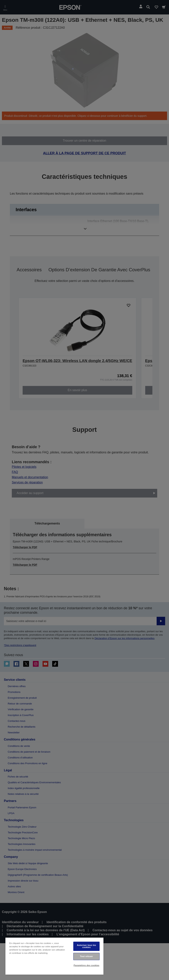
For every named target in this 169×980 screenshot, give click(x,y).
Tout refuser (87, 956)
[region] (54, 956)
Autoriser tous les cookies (87, 946)
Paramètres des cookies (87, 965)
